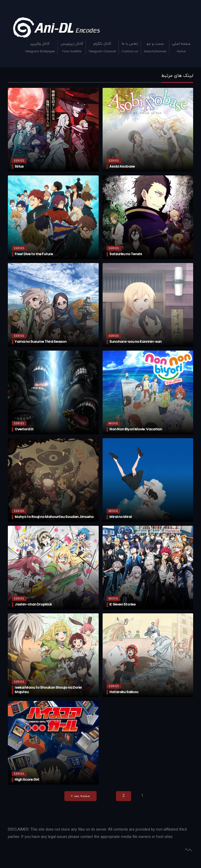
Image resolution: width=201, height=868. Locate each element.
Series (19, 161)
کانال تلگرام (102, 48)
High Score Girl (27, 780)
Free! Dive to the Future (34, 254)
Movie (113, 423)
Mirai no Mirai (121, 517)
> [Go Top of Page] (188, 850)
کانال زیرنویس (72, 48)
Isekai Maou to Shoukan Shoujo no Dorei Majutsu (48, 690)
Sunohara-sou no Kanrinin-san (135, 342)
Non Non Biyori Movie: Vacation (136, 429)
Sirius (19, 166)
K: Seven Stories (122, 604)
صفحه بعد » (80, 796)
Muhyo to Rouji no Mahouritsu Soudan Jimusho (54, 517)
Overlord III (24, 429)
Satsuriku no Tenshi (126, 254)
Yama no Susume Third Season (41, 342)
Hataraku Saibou (124, 692)
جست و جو (155, 48)
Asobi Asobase (122, 166)
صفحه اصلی (181, 48)
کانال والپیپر (40, 48)
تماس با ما (130, 48)
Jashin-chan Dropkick (33, 604)
